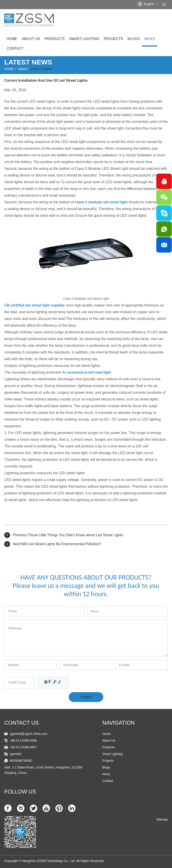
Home (12, 39)
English (149, 4)
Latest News (41, 69)
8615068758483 (21, 761)
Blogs (134, 39)
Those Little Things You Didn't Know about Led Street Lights (75, 535)
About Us (31, 39)
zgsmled (15, 754)
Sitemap (162, 819)
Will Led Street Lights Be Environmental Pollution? (61, 544)
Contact (15, 48)
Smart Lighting (84, 39)
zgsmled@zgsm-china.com (28, 734)
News (150, 39)
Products (55, 39)
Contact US (21, 723)
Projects (113, 39)
